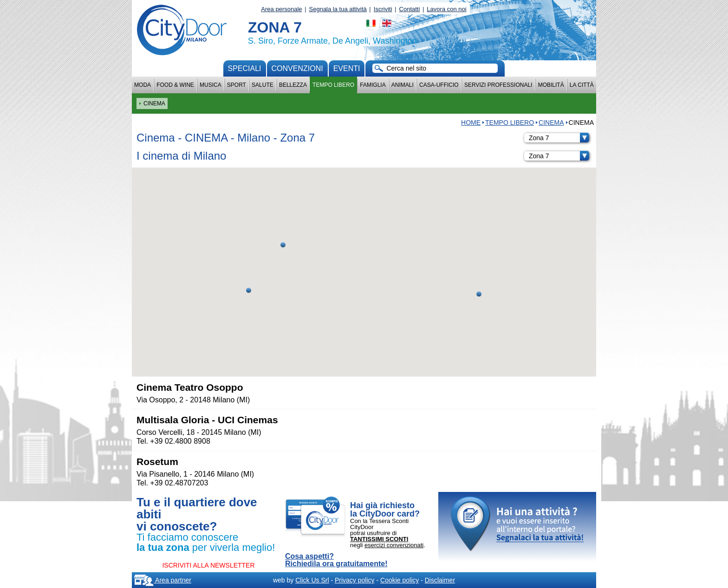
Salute (263, 85)
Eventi (347, 68)
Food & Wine (175, 85)
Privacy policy (355, 580)
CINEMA (551, 123)
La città (582, 85)
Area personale (281, 9)
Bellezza (293, 85)
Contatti (410, 9)
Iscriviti (383, 9)
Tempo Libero (333, 85)
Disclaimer (440, 580)
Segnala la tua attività (338, 9)
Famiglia (373, 85)
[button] (283, 245)
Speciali (245, 68)
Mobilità (551, 85)
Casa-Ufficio (439, 85)
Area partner (163, 580)
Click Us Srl (312, 580)
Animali (403, 85)
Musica (211, 85)
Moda (143, 85)
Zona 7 (559, 138)
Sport (237, 85)
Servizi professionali (498, 85)
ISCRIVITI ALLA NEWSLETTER (208, 565)
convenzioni (297, 68)
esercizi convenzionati (394, 545)
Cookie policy (400, 580)
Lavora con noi (446, 9)
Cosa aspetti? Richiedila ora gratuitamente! (336, 560)
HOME (471, 123)
